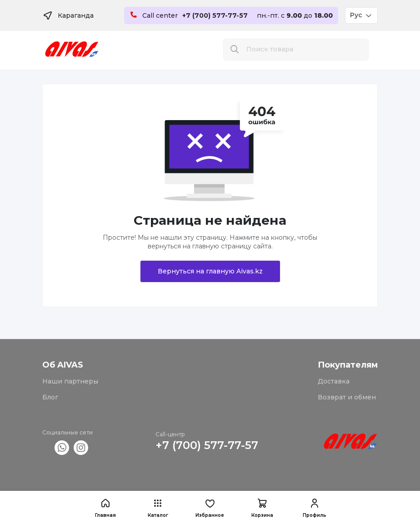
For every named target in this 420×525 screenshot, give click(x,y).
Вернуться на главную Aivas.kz (210, 271)
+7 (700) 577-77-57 (207, 445)
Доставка (334, 381)
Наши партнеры (70, 381)
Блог (50, 397)
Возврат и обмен (347, 397)
